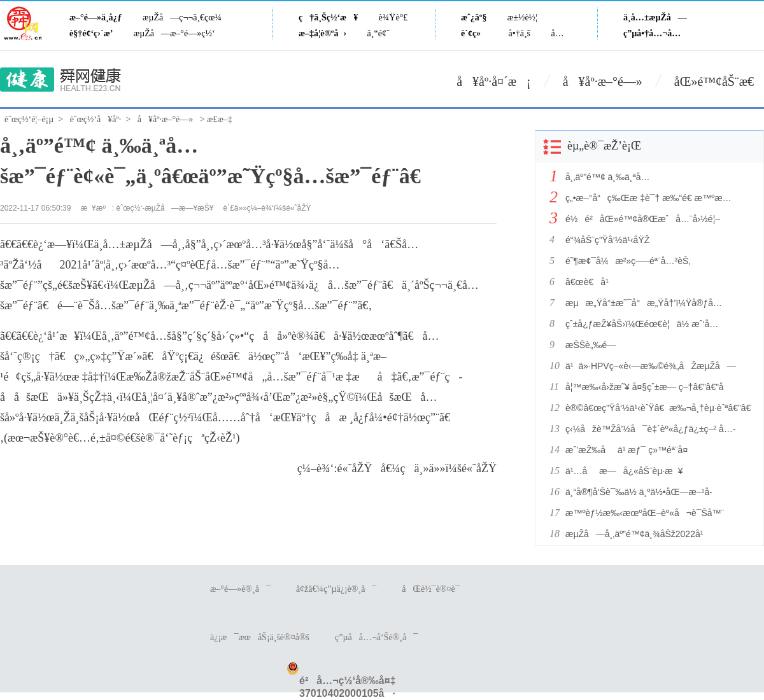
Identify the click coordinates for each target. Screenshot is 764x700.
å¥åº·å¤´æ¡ (494, 81)
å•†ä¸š (520, 33)
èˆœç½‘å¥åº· (96, 119)
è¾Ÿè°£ (393, 17)
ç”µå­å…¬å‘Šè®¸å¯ (376, 637)
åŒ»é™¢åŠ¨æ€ (719, 81)
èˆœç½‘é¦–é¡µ (29, 119)
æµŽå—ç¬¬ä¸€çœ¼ (182, 17)
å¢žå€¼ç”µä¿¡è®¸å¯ (336, 589)
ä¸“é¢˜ (378, 33)
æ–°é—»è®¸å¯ (240, 589)
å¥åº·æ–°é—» (603, 81)
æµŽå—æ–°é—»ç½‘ (174, 33)
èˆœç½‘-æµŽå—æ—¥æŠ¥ (165, 208)
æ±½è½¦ (522, 17)
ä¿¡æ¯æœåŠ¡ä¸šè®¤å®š (260, 637)
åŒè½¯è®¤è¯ (434, 589)
